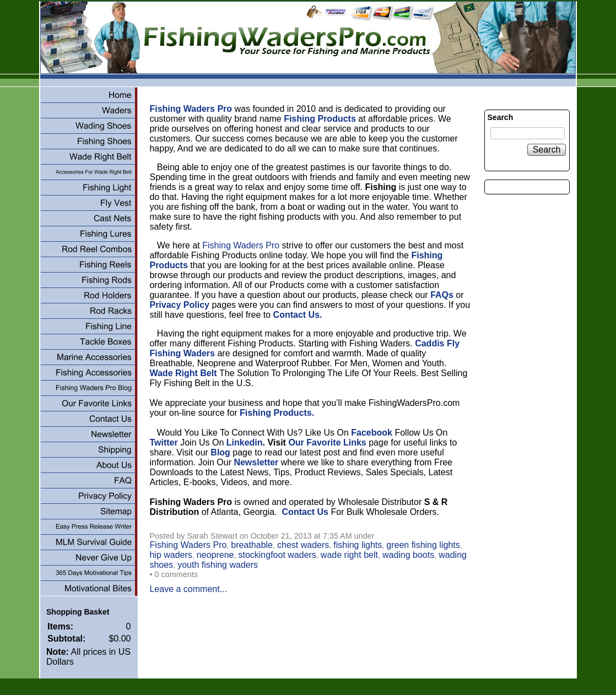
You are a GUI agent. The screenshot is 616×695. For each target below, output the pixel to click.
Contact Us (305, 512)
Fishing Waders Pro (241, 245)
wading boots (408, 555)
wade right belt (349, 555)
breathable (252, 545)
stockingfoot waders (277, 555)
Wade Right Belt (184, 373)
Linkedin (245, 442)
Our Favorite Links (327, 442)
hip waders (171, 555)
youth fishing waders (218, 565)
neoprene (215, 555)
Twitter (163, 442)
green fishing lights (423, 545)
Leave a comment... (188, 589)
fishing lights (358, 545)
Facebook (372, 433)
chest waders (303, 545)
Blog (220, 452)
